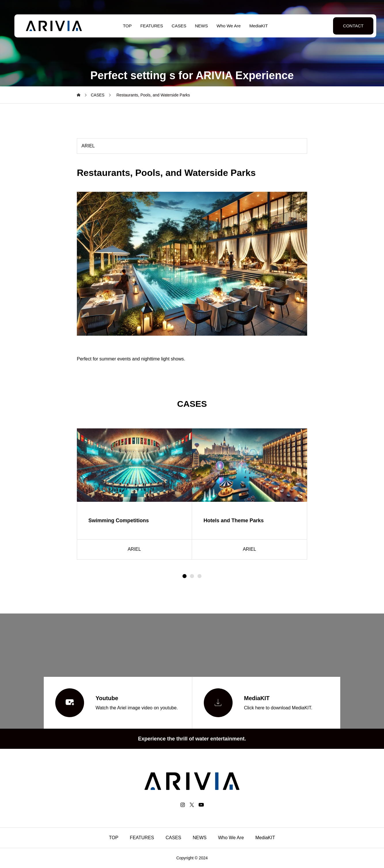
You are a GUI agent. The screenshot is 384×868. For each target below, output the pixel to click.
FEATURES (148, 26)
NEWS (198, 26)
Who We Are (225, 26)
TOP (124, 26)
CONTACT (346, 26)
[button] (192, 576)
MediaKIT (255, 26)
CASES (176, 26)
